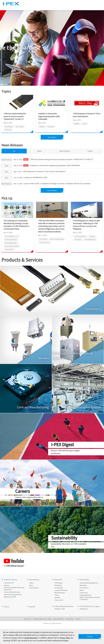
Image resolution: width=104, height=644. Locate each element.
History (57, 595)
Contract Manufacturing (12, 592)
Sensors (7, 586)
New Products (34, 588)
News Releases (48, 7)
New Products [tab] (65, 151)
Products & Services (29, 7)
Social (82, 590)
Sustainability (82, 7)
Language (80, 3)
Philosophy (58, 586)
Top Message (59, 588)
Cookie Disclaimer (37, 635)
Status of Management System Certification (90, 599)
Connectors (8, 583)
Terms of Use (27, 619)
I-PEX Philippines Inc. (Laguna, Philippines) (90, 608)
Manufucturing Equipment (13, 595)
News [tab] (39, 151)
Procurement (59, 600)
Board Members (60, 593)
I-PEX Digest (58, 583)
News (31, 586)
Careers (97, 7)
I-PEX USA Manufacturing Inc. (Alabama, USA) (64, 608)
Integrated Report (86, 595)
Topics (90, 151)
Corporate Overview (61, 590)
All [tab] (14, 151)
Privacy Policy (70, 619)
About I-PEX (65, 7)
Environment (84, 588)
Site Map (69, 3)
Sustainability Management (89, 583)
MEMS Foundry (9, 597)
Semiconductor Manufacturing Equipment (14, 589)
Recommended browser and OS (42, 619)
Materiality (83, 586)
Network (57, 598)
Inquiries (32, 607)
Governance (84, 593)
